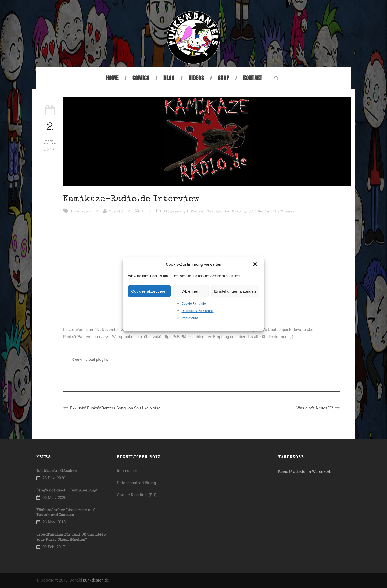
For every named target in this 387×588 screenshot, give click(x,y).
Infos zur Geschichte (208, 212)
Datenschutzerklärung (198, 311)
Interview (81, 212)
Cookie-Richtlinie (194, 304)
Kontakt (253, 78)
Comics (141, 78)
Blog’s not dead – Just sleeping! (67, 491)
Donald (116, 212)
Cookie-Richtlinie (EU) (137, 495)
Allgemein (174, 212)
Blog (169, 78)
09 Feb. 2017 (54, 547)
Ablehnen (191, 291)
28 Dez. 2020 (54, 478)
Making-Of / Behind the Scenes (263, 212)
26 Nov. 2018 (54, 522)
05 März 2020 (54, 498)
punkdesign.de (96, 580)
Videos (196, 78)
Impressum (190, 318)
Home (112, 78)
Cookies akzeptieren (149, 291)
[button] (256, 265)
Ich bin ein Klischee (56, 471)
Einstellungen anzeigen (235, 291)
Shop (224, 78)
